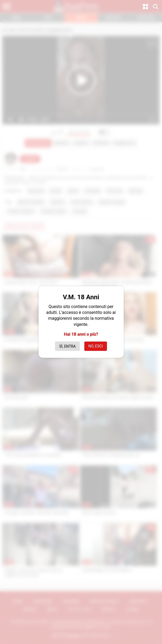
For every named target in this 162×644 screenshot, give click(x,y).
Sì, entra (68, 346)
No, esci (95, 346)
